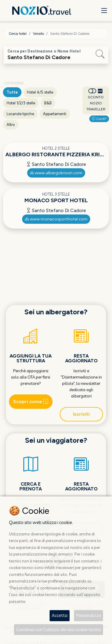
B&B (48, 103)
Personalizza (89, 615)
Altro (11, 125)
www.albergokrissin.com (56, 173)
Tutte (12, 92)
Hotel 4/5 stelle (40, 92)
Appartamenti (55, 114)
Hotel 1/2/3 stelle (21, 103)
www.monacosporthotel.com (56, 219)
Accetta (60, 615)
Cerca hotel (18, 34)
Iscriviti (81, 414)
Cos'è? (99, 119)
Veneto (38, 34)
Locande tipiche (20, 114)
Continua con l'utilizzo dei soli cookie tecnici (59, 629)
